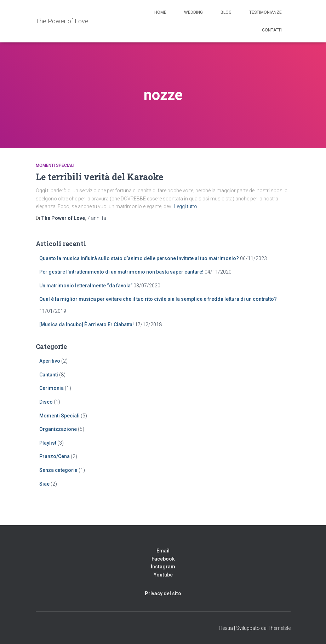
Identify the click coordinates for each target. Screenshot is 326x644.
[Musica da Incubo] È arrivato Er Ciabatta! (87, 324)
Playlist (48, 443)
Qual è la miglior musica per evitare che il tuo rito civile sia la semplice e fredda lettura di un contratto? (158, 299)
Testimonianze (265, 12)
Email (163, 551)
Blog (226, 12)
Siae (44, 484)
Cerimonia (52, 388)
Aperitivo (50, 361)
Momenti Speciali (55, 165)
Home (160, 12)
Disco (46, 402)
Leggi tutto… (187, 206)
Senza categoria (58, 470)
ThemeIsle (279, 628)
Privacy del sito (163, 593)
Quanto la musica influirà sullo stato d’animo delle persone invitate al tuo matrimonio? (139, 258)
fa (97, 218)
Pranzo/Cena (55, 456)
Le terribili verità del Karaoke (99, 177)
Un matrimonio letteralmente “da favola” (86, 286)
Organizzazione (58, 429)
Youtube (163, 575)
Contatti (272, 30)
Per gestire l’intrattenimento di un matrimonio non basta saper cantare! (121, 272)
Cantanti (49, 375)
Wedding (193, 12)
